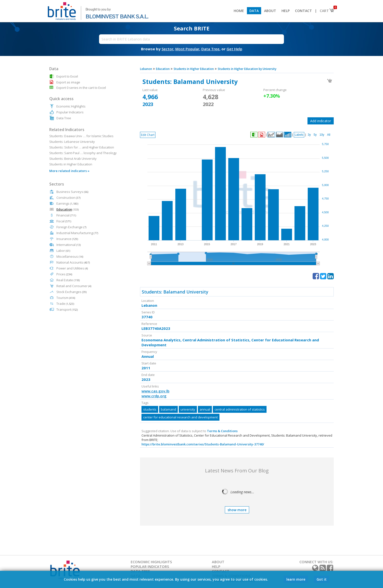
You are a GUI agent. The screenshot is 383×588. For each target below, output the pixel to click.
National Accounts (73, 262)
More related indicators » (69, 171)
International (69, 245)
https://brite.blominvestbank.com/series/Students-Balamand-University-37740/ (203, 444)
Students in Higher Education (71, 164)
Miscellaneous (70, 256)
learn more (296, 579)
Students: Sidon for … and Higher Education (82, 147)
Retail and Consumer (74, 286)
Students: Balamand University (175, 292)
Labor (63, 251)
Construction (68, 198)
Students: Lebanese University (72, 142)
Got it (322, 579)
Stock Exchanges (71, 292)
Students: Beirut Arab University (73, 159)
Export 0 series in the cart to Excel (81, 88)
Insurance (67, 239)
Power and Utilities (72, 268)
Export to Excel (67, 76)
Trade (65, 304)
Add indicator (321, 121)
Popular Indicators (70, 112)
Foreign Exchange (71, 227)
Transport (67, 309)
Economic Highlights (71, 106)
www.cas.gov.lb (155, 391)
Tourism (66, 298)
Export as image (68, 82)
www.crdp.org (154, 396)
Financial (66, 215)
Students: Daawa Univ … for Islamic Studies (81, 136)
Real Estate (68, 280)
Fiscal (64, 221)
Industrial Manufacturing (77, 233)
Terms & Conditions (222, 431)
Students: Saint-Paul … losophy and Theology (83, 153)
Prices (64, 274)
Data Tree (64, 118)
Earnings (67, 203)
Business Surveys (72, 192)
